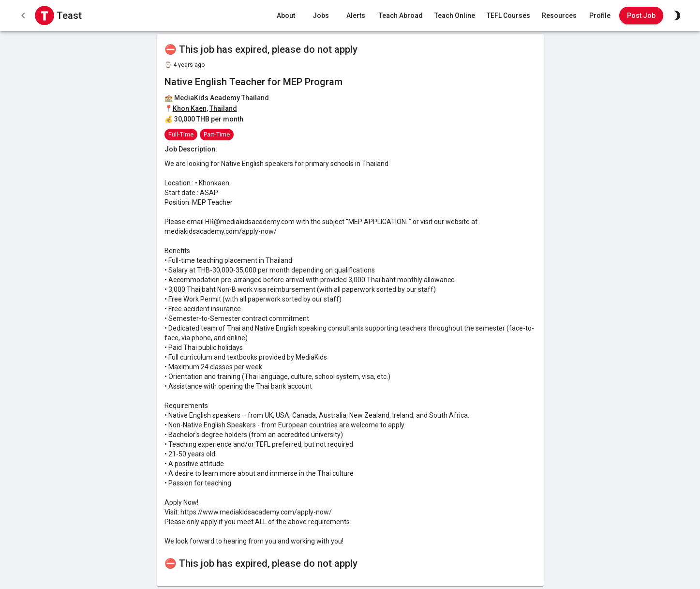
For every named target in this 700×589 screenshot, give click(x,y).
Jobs (321, 16)
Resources (559, 16)
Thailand (223, 108)
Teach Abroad (401, 16)
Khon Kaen (190, 108)
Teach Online (455, 16)
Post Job (641, 16)
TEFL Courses (508, 16)
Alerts (356, 16)
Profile (600, 16)
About (286, 16)
